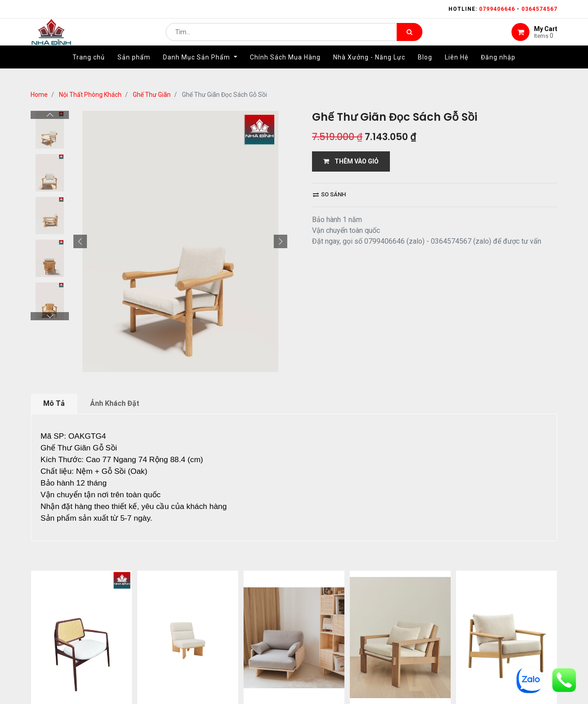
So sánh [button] (329, 194)
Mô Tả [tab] (54, 403)
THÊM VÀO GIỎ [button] (351, 161)
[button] (80, 241)
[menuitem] (89, 71)
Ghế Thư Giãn (152, 95)
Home (39, 95)
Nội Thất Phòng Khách (90, 95)
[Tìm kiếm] (409, 39)
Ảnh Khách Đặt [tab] (115, 403)
